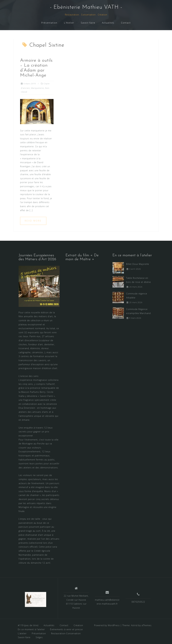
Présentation (49, 23)
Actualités (108, 23)
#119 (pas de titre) (28, 625)
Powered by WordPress (107, 625)
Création (78, 625)
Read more (33, 221)
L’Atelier (69, 23)
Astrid (134, 625)
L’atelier (22, 633)
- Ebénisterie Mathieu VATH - (86, 7)
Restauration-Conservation (66, 633)
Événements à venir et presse (66, 629)
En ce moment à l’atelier (31, 629)
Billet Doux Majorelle (138, 264)
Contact (126, 23)
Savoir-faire (88, 23)
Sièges (39, 637)
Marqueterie (37, 88)
